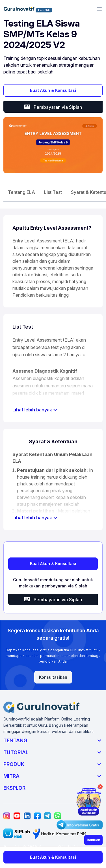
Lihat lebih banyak (35, 410)
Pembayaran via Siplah (53, 107)
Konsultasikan (53, 677)
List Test (53, 192)
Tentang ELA (21, 192)
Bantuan (93, 840)
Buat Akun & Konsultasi (53, 90)
